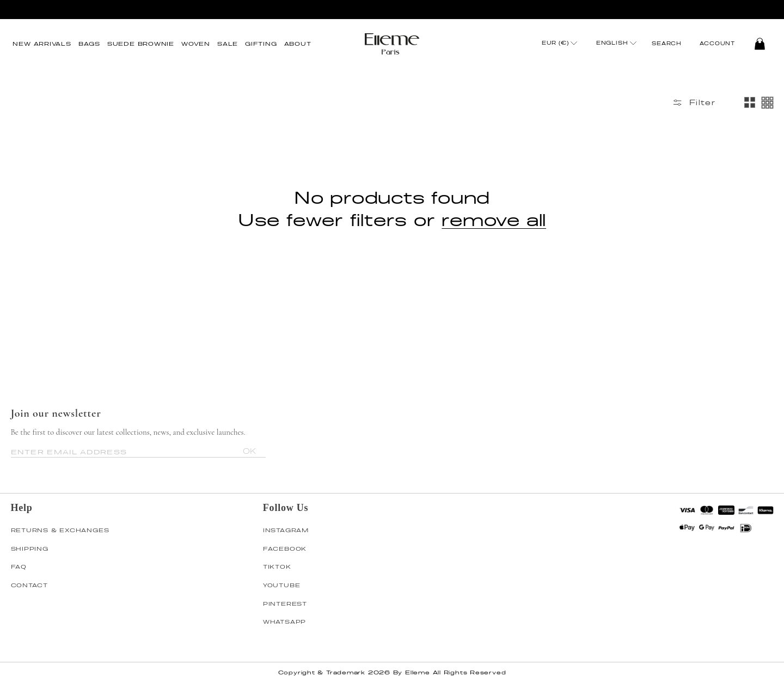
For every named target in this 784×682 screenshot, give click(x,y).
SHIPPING (30, 549)
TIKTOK (277, 567)
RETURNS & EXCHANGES (60, 530)
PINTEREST (285, 604)
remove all (494, 220)
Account (717, 44)
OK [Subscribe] (249, 451)
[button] (89, 44)
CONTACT (29, 585)
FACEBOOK (285, 549)
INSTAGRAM (286, 530)
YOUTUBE (281, 585)
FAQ (19, 567)
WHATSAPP (284, 622)
